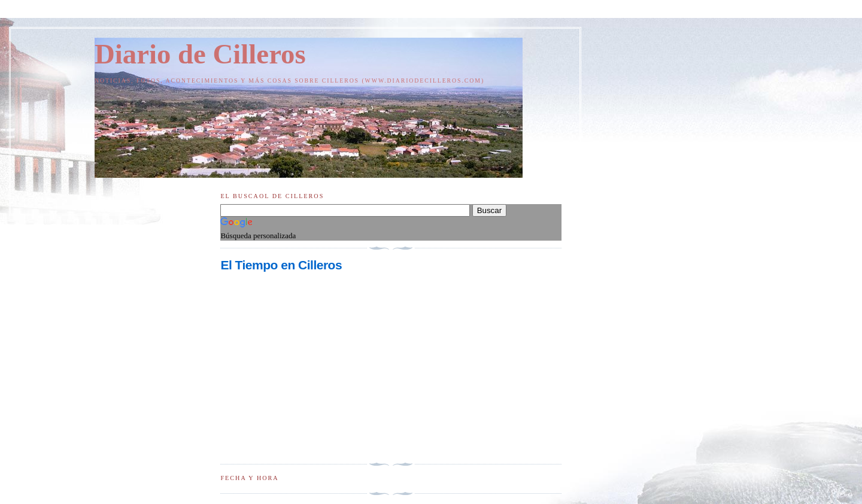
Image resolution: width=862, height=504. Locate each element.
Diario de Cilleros (200, 54)
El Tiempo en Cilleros (281, 265)
